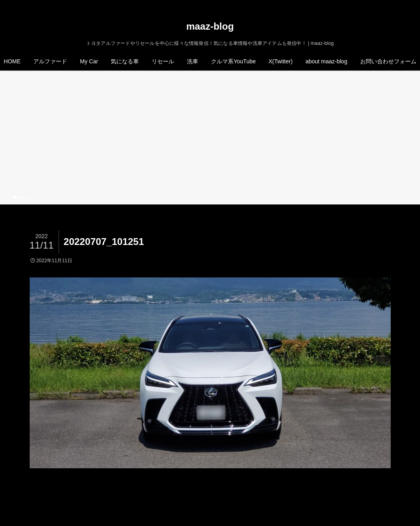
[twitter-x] (371, 4)
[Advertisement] (210, 134)
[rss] (392, 4)
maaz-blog (210, 26)
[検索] (402, 4)
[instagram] (381, 4)
